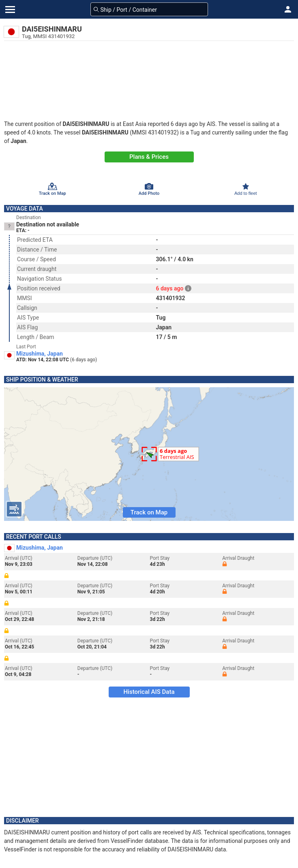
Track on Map (149, 512)
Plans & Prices (149, 157)
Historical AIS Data (149, 692)
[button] (288, 9)
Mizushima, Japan (40, 354)
